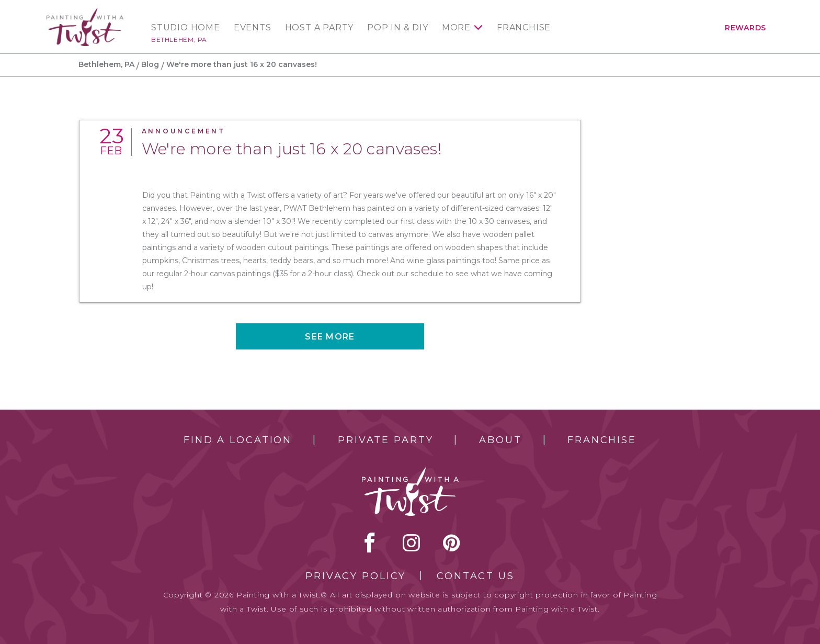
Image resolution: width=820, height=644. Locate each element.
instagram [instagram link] (411, 543)
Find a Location (238, 440)
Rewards (745, 28)
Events (253, 28)
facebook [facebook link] (370, 543)
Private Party (385, 440)
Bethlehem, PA (179, 39)
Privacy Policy (356, 576)
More (456, 28)
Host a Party (320, 28)
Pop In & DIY (398, 28)
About (500, 440)
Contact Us (476, 576)
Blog (150, 64)
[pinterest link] (452, 543)
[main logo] (85, 12)
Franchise (524, 28)
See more (330, 337)
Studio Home (186, 28)
